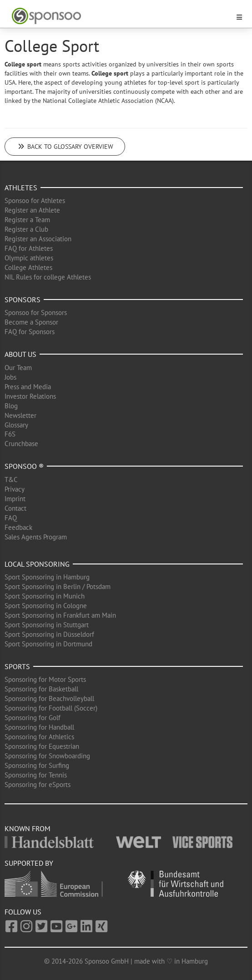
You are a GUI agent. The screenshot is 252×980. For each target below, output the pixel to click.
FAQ (11, 518)
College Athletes (28, 267)
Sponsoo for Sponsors (36, 312)
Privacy (15, 489)
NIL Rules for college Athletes (48, 277)
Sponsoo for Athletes (35, 201)
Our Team (18, 368)
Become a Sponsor (31, 322)
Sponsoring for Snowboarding (47, 756)
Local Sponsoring (37, 564)
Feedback (18, 527)
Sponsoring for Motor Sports (45, 679)
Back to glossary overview (65, 147)
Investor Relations (30, 396)
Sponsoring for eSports (38, 785)
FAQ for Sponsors (30, 332)
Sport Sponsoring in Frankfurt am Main (60, 615)
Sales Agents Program (36, 537)
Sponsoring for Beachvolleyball (49, 698)
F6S (10, 434)
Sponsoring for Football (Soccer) (51, 708)
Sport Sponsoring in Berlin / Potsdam (58, 586)
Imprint (15, 499)
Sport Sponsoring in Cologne (46, 606)
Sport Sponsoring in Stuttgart (47, 625)
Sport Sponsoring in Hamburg (47, 577)
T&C (11, 480)
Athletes (21, 188)
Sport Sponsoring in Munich (45, 596)
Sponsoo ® (24, 466)
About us (20, 354)
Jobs (10, 377)
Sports (17, 666)
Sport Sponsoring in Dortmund (48, 644)
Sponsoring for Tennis (36, 775)
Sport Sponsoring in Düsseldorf (49, 634)
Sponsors (23, 300)
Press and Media (28, 387)
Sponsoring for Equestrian (42, 746)
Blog (11, 406)
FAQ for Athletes (29, 248)
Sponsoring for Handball (39, 727)
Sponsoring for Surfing (37, 765)
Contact (15, 508)
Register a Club (26, 229)
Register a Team (27, 220)
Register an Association (38, 239)
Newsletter (20, 415)
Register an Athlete (32, 210)
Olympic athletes (29, 258)
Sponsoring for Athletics (39, 737)
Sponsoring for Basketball (41, 689)
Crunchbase (21, 444)
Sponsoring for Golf (33, 718)
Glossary (16, 425)
